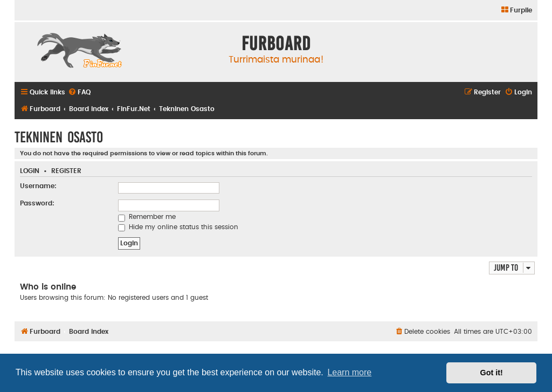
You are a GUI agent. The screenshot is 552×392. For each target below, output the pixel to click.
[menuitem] (516, 11)
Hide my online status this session (178, 227)
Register (66, 171)
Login (30, 171)
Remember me (147, 217)
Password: (37, 203)
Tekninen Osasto (59, 137)
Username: (38, 186)
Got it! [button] (492, 373)
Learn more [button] (349, 372)
